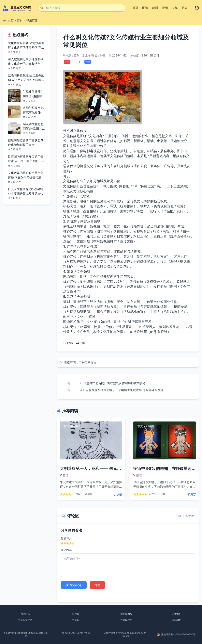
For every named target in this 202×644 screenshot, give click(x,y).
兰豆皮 (76, 620)
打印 (81, 343)
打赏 (97, 585)
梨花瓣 (76, 614)
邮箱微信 (177, 620)
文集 (175, 8)
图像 (145, 8)
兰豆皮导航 (126, 620)
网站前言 (25, 614)
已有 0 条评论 (185, 516)
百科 (20, 20)
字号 (67, 62)
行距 (88, 62)
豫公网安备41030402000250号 (178, 634)
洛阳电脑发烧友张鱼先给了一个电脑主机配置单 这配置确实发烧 (122, 390)
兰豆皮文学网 (25, 620)
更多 (185, 8)
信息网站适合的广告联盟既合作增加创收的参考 (115, 383)
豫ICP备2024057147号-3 (76, 633)
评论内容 (66, 550)
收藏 (68, 343)
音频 (165, 8)
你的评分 (66, 538)
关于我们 (177, 614)
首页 (135, 8)
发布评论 (74, 585)
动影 (155, 8)
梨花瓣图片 (126, 614)
